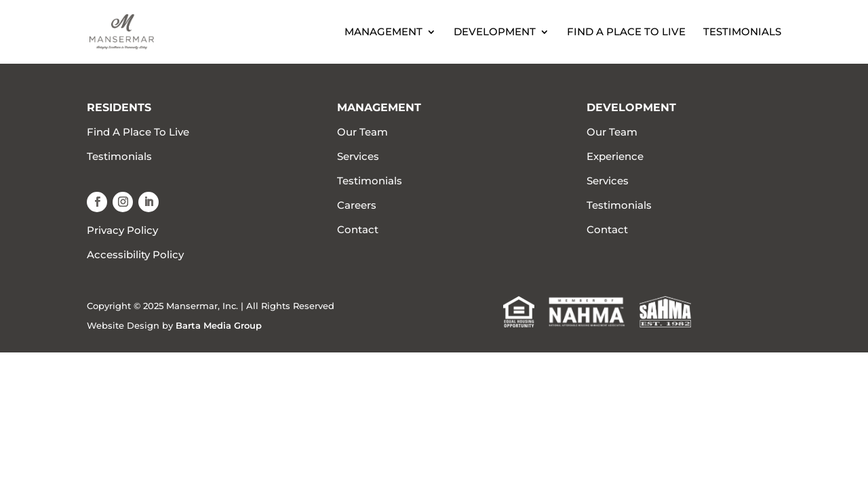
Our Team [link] (362, 132)
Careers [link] (357, 205)
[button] (97, 202)
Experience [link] (615, 156)
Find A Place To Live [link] (626, 33)
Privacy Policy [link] (122, 230)
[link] (136, 31)
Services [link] (358, 156)
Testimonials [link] (742, 33)
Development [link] (495, 33)
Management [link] (383, 33)
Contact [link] (358, 229)
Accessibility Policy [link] (135, 255)
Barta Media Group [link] (219, 325)
